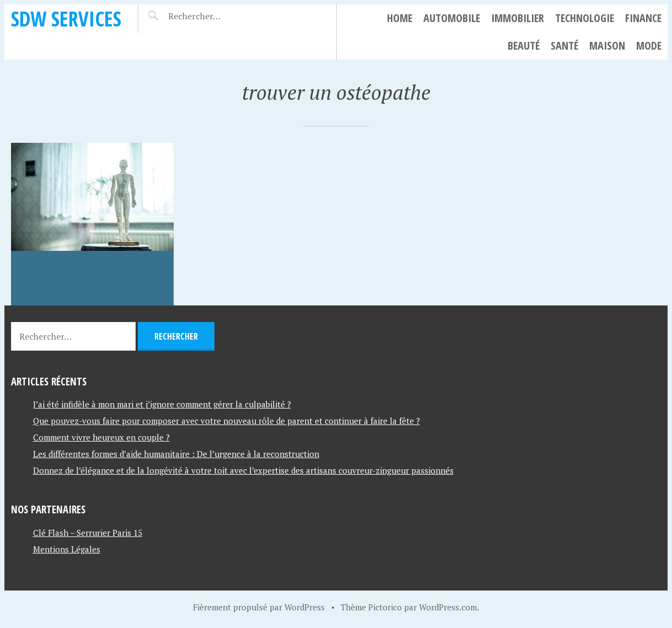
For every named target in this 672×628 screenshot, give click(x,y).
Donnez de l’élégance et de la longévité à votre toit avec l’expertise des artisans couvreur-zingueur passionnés (243, 470)
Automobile (452, 18)
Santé (565, 45)
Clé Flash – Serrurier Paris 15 (88, 533)
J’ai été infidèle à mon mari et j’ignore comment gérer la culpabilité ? (162, 404)
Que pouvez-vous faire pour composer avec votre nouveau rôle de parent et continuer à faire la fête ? (227, 421)
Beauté (524, 45)
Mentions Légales (67, 549)
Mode (649, 45)
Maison (607, 45)
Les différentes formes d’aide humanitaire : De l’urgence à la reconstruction (176, 454)
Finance (643, 18)
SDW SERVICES (66, 18)
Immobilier (518, 18)
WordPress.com (448, 607)
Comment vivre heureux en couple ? (101, 437)
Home (400, 18)
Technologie (585, 18)
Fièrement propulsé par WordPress (259, 607)
